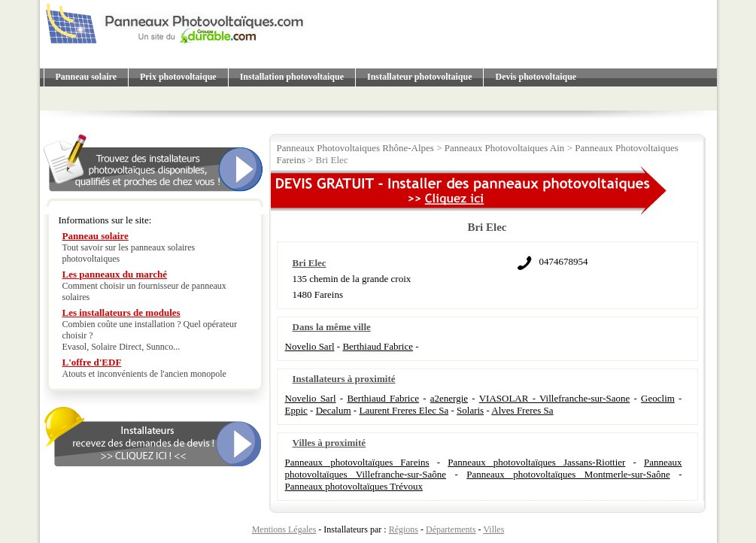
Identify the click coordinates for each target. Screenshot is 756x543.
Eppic (296, 410)
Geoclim (658, 398)
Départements (451, 529)
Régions (404, 529)
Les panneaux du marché (115, 274)
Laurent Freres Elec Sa (404, 410)
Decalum (334, 410)
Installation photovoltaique (292, 77)
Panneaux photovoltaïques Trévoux (354, 486)
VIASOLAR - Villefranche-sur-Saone (555, 398)
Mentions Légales (284, 529)
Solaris (470, 410)
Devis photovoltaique (536, 77)
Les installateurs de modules (121, 312)
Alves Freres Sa (522, 410)
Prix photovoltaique (178, 77)
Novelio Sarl (310, 346)
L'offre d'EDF (92, 362)
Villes (493, 529)
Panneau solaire (86, 77)
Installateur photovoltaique (419, 77)
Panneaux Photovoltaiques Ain (505, 148)
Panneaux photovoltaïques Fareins (357, 462)
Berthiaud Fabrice (378, 346)
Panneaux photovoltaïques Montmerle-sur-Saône (568, 474)
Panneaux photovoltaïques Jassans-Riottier (536, 462)
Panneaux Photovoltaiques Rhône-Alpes (355, 148)
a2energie (449, 398)
